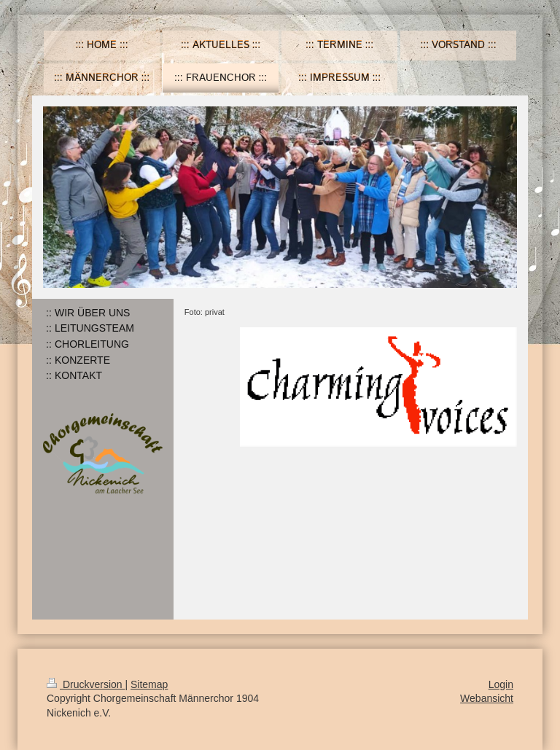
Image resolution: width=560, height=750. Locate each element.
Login (501, 684)
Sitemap (149, 684)
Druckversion (86, 684)
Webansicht (487, 698)
